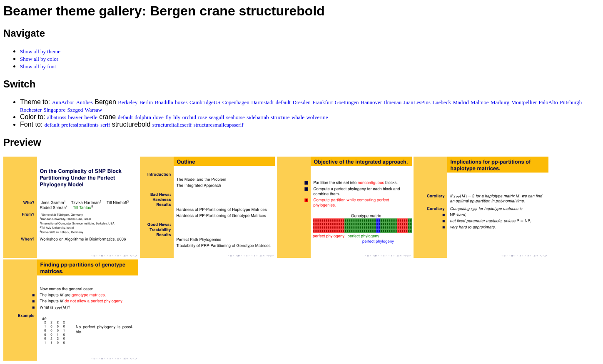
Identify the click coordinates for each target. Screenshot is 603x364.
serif (105, 125)
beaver (76, 117)
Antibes (84, 102)
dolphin (143, 117)
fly (168, 117)
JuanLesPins (417, 102)
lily (177, 117)
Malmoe (480, 102)
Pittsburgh (571, 102)
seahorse (235, 117)
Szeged (75, 110)
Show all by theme (40, 51)
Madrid (461, 102)
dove (158, 117)
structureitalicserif (172, 125)
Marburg (500, 102)
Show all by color (39, 59)
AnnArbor (63, 102)
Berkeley (128, 102)
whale (298, 117)
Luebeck (442, 102)
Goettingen (347, 102)
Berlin (146, 102)
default (283, 102)
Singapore (54, 110)
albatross (57, 117)
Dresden (301, 102)
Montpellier (524, 102)
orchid (189, 117)
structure (280, 117)
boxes (181, 102)
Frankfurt (323, 102)
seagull (217, 117)
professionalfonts (80, 125)
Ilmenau (393, 102)
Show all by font (38, 66)
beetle (91, 117)
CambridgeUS (205, 102)
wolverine (317, 117)
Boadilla (164, 102)
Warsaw (94, 110)
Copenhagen (236, 102)
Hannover (371, 102)
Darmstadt (262, 102)
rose (203, 117)
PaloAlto (548, 102)
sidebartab (258, 117)
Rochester (31, 110)
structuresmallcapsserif (219, 125)
